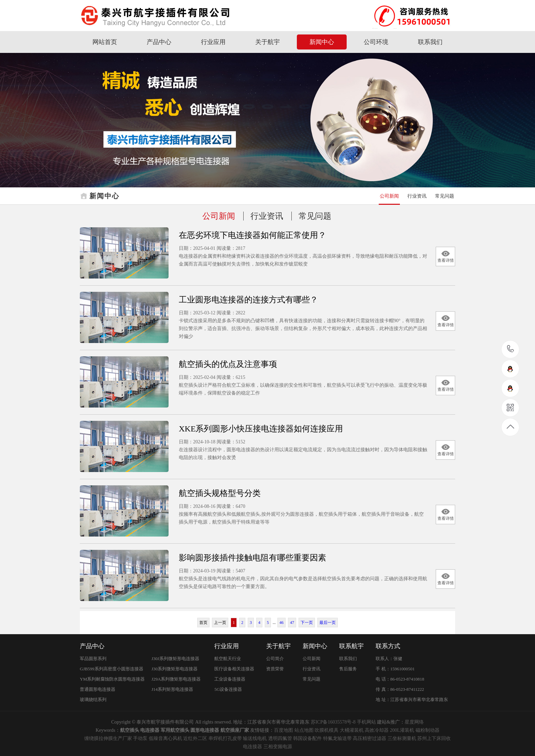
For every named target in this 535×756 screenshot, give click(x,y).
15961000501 (511, 349)
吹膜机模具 (327, 730)
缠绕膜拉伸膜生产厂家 (108, 738)
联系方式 (388, 646)
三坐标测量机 (402, 738)
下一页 (307, 623)
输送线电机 (255, 738)
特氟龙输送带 (337, 738)
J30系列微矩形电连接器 (175, 669)
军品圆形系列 (93, 659)
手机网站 (366, 722)
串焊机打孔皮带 (225, 738)
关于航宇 (267, 42)
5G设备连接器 (228, 689)
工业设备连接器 (230, 679)
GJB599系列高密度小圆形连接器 (112, 669)
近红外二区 (195, 738)
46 (281, 623)
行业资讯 (417, 196)
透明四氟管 (280, 738)
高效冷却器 (377, 730)
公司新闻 (389, 196)
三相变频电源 (278, 747)
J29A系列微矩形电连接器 (176, 679)
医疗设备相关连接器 (234, 669)
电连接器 (252, 747)
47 (292, 623)
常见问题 (445, 196)
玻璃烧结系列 (93, 700)
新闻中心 (322, 42)
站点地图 (304, 730)
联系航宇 (351, 646)
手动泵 (140, 738)
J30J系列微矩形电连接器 (175, 659)
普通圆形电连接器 (98, 689)
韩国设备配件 (307, 738)
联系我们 (430, 42)
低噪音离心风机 (165, 738)
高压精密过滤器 (370, 738)
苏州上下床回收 (434, 738)
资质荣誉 (275, 669)
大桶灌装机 (352, 730)
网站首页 (105, 42)
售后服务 (348, 669)
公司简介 (275, 659)
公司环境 (376, 42)
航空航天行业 (228, 659)
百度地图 (284, 730)
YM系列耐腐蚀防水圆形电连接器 (112, 679)
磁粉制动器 (428, 730)
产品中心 (159, 42)
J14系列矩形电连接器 (172, 689)
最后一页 (328, 623)
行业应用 (213, 42)
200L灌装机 (402, 730)
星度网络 (414, 722)
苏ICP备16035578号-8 (333, 722)
